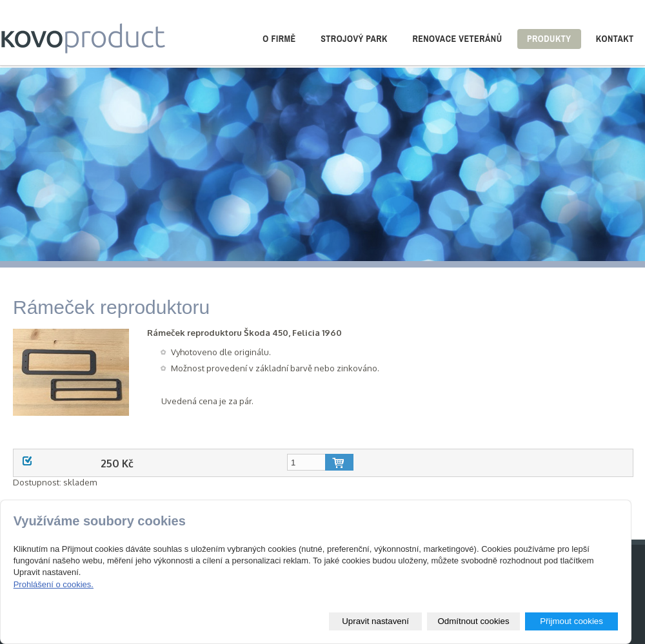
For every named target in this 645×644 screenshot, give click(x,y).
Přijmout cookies (571, 621)
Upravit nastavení (375, 621)
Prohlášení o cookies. (54, 584)
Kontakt (615, 39)
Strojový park (354, 39)
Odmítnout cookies (473, 621)
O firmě (279, 39)
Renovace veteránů (457, 39)
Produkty (549, 39)
